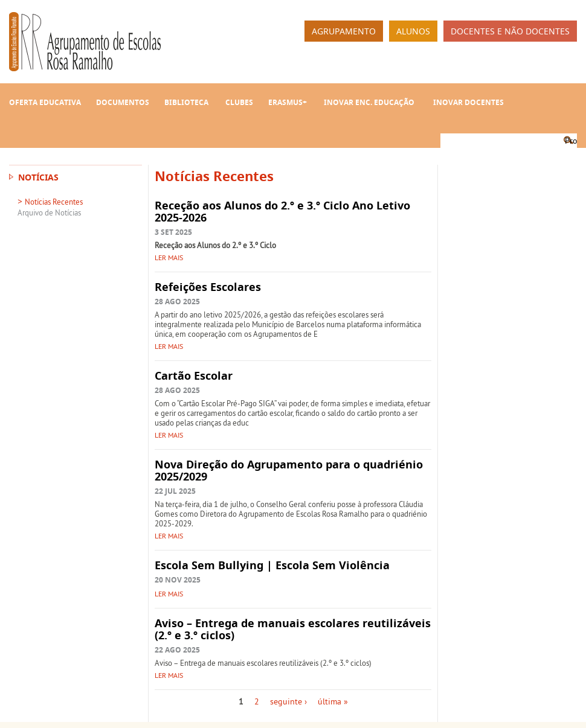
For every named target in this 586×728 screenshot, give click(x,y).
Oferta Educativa (45, 102)
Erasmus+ (288, 102)
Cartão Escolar (194, 376)
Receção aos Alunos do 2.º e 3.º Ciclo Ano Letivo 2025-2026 (282, 212)
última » (333, 701)
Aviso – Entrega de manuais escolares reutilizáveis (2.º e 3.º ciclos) (293, 629)
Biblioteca (186, 102)
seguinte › (288, 701)
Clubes (239, 102)
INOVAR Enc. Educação (369, 102)
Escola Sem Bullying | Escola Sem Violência (272, 565)
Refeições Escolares (208, 287)
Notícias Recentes (54, 202)
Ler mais (169, 257)
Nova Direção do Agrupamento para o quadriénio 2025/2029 (289, 471)
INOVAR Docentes (468, 102)
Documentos (123, 102)
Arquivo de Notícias (49, 212)
